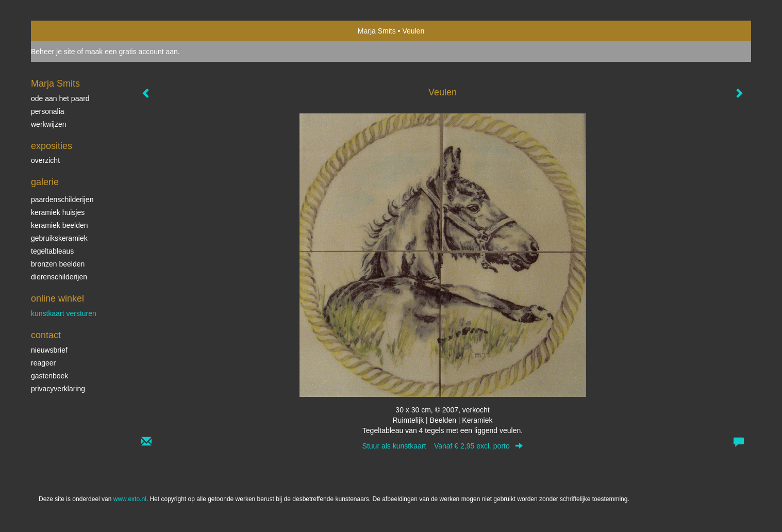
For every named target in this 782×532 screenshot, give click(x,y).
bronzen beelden (58, 264)
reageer (43, 363)
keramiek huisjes (58, 212)
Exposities (52, 146)
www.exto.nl (130, 499)
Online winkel (57, 298)
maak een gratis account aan (131, 52)
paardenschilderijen (62, 199)
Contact (46, 335)
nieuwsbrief (49, 350)
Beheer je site (53, 52)
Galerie (45, 182)
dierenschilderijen (59, 277)
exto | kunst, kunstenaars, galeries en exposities (60, 31)
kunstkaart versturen (64, 313)
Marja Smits (377, 31)
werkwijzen (48, 124)
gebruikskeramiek (59, 238)
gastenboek (49, 376)
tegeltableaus (52, 251)
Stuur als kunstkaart (443, 446)
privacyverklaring (58, 389)
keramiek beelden (60, 225)
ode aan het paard (60, 98)
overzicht (45, 160)
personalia (48, 111)
